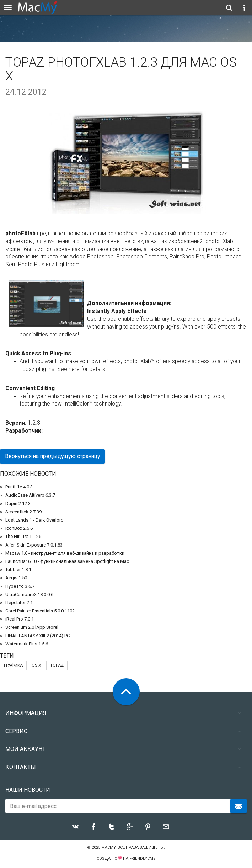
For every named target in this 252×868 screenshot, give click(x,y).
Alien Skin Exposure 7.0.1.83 (34, 545)
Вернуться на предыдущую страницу (52, 456)
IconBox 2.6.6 (19, 528)
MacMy (108, 848)
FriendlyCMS (143, 859)
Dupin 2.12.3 (18, 504)
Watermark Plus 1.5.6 (27, 644)
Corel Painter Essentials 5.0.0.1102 (40, 611)
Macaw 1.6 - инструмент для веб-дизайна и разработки (65, 553)
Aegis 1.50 (16, 578)
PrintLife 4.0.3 (19, 487)
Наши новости (28, 790)
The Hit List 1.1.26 (23, 536)
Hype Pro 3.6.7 (20, 586)
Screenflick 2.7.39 (23, 512)
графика (13, 665)
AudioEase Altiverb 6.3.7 (30, 495)
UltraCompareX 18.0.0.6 (29, 594)
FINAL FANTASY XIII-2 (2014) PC (37, 636)
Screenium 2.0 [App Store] (32, 627)
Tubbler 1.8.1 (18, 569)
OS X (36, 665)
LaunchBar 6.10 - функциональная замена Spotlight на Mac (67, 561)
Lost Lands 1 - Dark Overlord (34, 520)
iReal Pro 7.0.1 (20, 619)
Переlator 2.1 (19, 603)
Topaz (57, 665)
